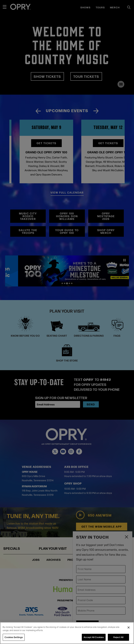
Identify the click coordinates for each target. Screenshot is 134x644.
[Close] (129, 627)
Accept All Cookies (94, 637)
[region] (67, 633)
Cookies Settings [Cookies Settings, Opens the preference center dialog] (14, 637)
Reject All (118, 637)
